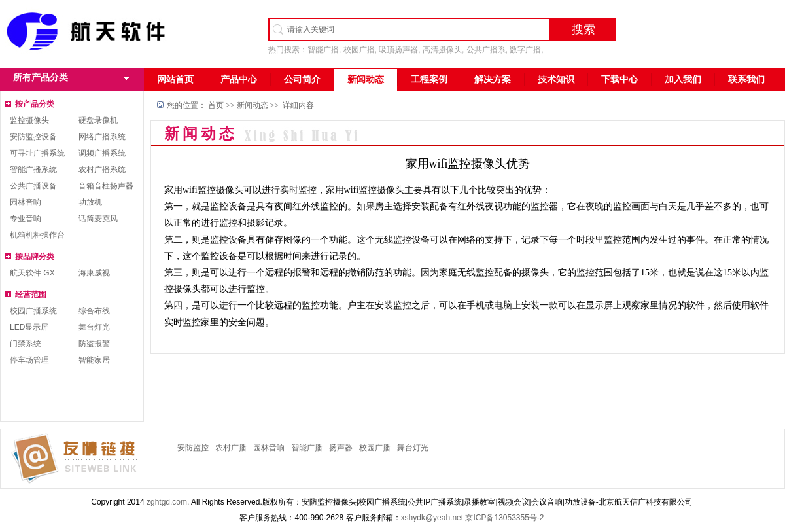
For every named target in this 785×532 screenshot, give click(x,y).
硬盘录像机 (98, 120)
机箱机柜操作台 (37, 235)
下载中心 (619, 80)
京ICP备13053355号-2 (504, 518)
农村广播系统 (102, 169)
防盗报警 (94, 344)
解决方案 (493, 80)
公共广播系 (486, 50)
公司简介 (302, 80)
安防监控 (193, 448)
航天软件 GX (32, 273)
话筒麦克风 (98, 219)
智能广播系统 (33, 169)
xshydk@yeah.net (432, 518)
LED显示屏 (29, 327)
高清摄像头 (442, 50)
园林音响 (26, 202)
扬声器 (341, 448)
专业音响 (26, 219)
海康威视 (94, 273)
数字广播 (525, 50)
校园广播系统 (33, 311)
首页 (216, 105)
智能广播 (323, 50)
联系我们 (746, 80)
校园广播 (359, 50)
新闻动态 (366, 80)
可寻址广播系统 (37, 153)
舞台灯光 (94, 327)
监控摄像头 (29, 120)
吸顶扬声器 (398, 50)
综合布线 (94, 311)
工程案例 (429, 80)
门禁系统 (26, 344)
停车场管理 (29, 360)
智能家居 (94, 360)
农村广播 (231, 448)
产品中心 (239, 80)
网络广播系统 (102, 137)
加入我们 (683, 80)
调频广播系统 (102, 153)
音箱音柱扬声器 (106, 186)
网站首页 (175, 80)
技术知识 (556, 80)
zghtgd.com (167, 502)
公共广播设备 (33, 186)
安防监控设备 (33, 137)
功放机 (90, 202)
